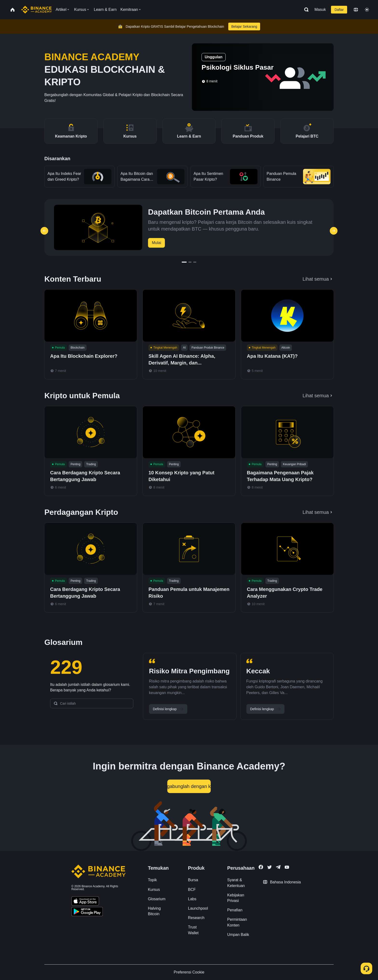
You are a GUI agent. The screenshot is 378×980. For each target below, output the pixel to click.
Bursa (193, 880)
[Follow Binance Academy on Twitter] (270, 867)
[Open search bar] (305, 10)
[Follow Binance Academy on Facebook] (261, 867)
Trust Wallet (193, 930)
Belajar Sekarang (244, 26)
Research (196, 918)
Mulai (156, 243)
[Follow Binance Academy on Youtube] (287, 867)
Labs (192, 899)
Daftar (339, 10)
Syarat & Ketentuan (236, 883)
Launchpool (198, 908)
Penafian (235, 910)
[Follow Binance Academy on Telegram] (278, 867)
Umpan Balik (238, 935)
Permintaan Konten (237, 922)
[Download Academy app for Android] (87, 912)
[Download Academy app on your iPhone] (85, 902)
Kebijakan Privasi (236, 898)
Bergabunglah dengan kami (189, 786)
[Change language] (356, 10)
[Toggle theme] (367, 10)
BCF (192, 890)
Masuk (320, 10)
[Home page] (37, 10)
